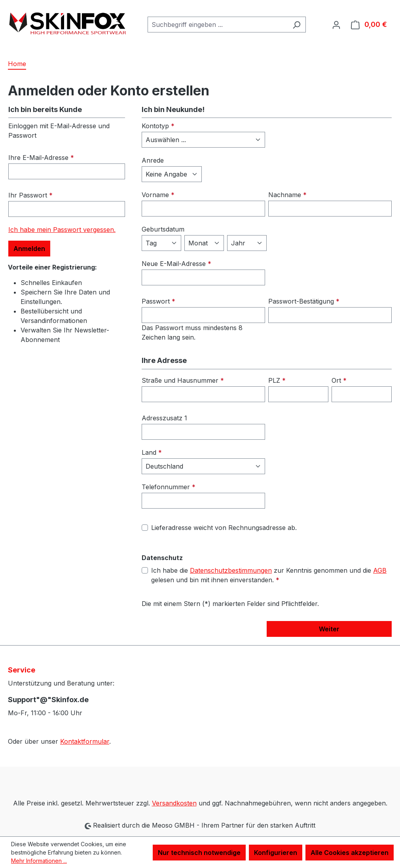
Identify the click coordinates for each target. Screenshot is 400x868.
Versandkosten (174, 803)
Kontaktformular (85, 741)
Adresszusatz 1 (164, 418)
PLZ (277, 380)
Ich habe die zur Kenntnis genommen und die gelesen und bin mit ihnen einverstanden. (269, 575)
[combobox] (218, 25)
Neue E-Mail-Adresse (176, 264)
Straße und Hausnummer (183, 380)
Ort (339, 380)
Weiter (329, 629)
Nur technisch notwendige (199, 853)
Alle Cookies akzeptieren (350, 853)
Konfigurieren (276, 853)
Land (152, 452)
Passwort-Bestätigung (304, 301)
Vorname (158, 195)
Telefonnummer (169, 487)
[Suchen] (297, 25)
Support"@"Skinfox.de (48, 700)
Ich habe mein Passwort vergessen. (62, 230)
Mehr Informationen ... (39, 861)
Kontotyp (158, 126)
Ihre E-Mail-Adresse (41, 158)
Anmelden (29, 249)
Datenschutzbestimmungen (231, 570)
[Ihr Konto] (336, 25)
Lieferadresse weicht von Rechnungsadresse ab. (224, 528)
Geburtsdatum (163, 229)
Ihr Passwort (30, 195)
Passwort (158, 301)
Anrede (153, 160)
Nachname (287, 195)
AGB (380, 570)
